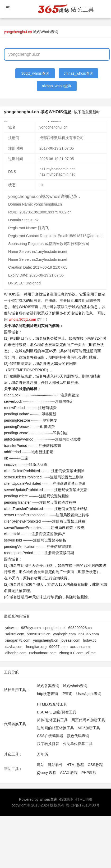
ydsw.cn (12, 628)
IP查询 (67, 694)
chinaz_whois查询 (78, 73)
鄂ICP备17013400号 (83, 805)
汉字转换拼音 (48, 744)
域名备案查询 (48, 686)
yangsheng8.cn (46, 640)
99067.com (58, 647)
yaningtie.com (64, 634)
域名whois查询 (75, 686)
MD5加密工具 (89, 728)
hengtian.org (36, 647)
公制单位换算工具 (78, 744)
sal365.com (15, 634)
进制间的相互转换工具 (55, 728)
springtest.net (54, 628)
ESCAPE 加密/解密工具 (57, 712)
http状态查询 (47, 694)
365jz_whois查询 (35, 73)
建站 (41, 765)
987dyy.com (31, 628)
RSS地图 (66, 799)
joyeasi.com (71, 640)
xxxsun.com (80, 647)
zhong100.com (71, 653)
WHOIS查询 (29, 307)
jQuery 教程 (47, 773)
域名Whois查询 (46, 32)
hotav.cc (90, 640)
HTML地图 (83, 799)
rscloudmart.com (43, 653)
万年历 (43, 754)
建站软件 (55, 765)
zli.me (91, 653)
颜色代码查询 (78, 736)
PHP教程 (89, 773)
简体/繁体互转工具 (52, 720)
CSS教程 (95, 765)
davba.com (14, 647)
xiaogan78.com (18, 640)
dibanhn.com (16, 653)
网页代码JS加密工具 (88, 720)
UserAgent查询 (89, 694)
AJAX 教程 (69, 773)
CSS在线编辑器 (50, 736)
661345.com (89, 634)
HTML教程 (75, 765)
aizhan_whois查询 (57, 86)
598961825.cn (39, 634)
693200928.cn (80, 628)
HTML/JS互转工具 (52, 704)
